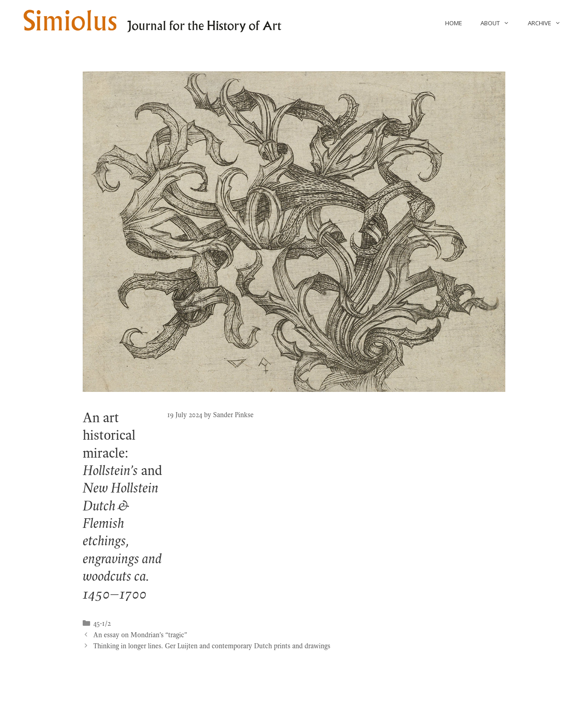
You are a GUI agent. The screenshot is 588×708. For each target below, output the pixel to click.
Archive (549, 23)
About (499, 23)
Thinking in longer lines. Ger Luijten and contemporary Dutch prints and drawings (212, 646)
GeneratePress (333, 693)
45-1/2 (102, 623)
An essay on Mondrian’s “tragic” (140, 635)
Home (454, 23)
